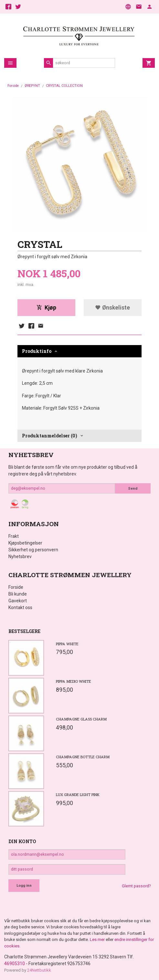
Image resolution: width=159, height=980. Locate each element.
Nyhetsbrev (20, 556)
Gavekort (18, 601)
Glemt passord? (136, 886)
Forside (13, 86)
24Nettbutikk (39, 970)
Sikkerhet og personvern (33, 550)
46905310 (15, 964)
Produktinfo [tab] (37, 351)
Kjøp (46, 308)
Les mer (98, 939)
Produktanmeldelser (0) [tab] (50, 436)
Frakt (14, 536)
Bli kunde (18, 594)
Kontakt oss (20, 607)
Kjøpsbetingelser (25, 543)
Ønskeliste (112, 308)
